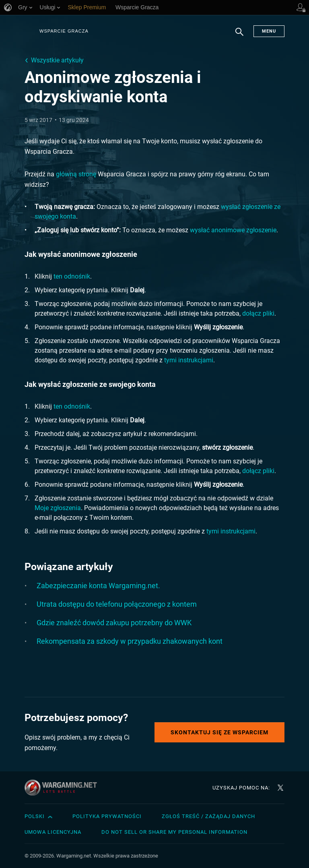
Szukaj (239, 36)
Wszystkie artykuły (57, 60)
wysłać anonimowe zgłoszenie (233, 230)
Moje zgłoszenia (58, 508)
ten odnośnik (72, 276)
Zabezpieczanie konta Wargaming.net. (98, 586)
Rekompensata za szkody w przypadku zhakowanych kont (130, 641)
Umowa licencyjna (53, 832)
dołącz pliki (258, 313)
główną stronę (76, 174)
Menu (269, 31)
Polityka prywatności (107, 816)
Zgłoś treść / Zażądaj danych (208, 816)
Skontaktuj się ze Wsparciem (219, 732)
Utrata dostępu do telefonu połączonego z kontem (117, 604)
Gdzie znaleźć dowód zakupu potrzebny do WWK (114, 623)
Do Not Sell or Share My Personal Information (174, 832)
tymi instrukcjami (189, 360)
